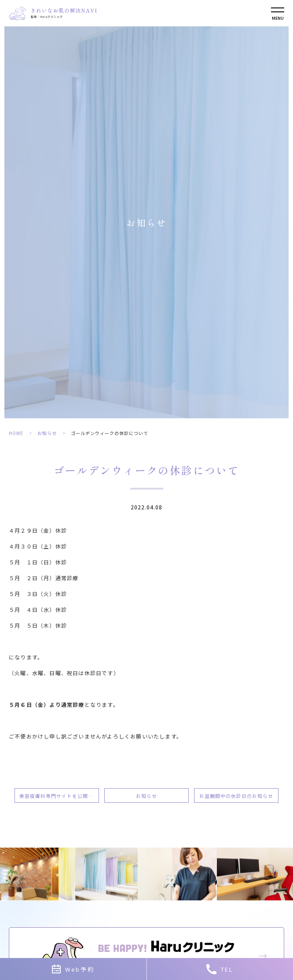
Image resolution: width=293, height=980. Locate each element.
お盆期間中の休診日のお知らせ (236, 796)
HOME (16, 433)
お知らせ (47, 433)
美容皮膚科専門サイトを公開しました (59, 796)
